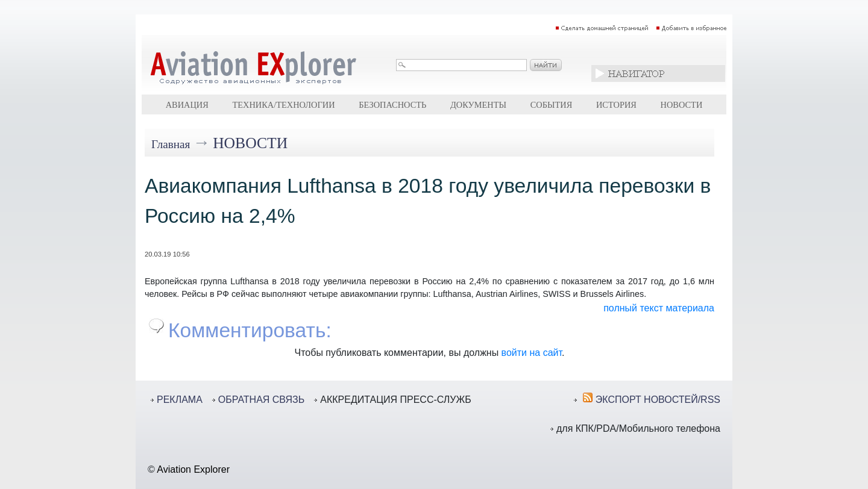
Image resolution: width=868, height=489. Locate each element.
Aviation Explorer (193, 469)
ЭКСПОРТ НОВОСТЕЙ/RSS (658, 400)
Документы (478, 105)
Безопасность (392, 105)
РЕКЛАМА (180, 400)
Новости (682, 105)
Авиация (187, 105)
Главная (171, 144)
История (616, 105)
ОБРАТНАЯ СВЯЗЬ (261, 400)
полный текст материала (659, 308)
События (552, 105)
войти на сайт (532, 353)
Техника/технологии (283, 105)
